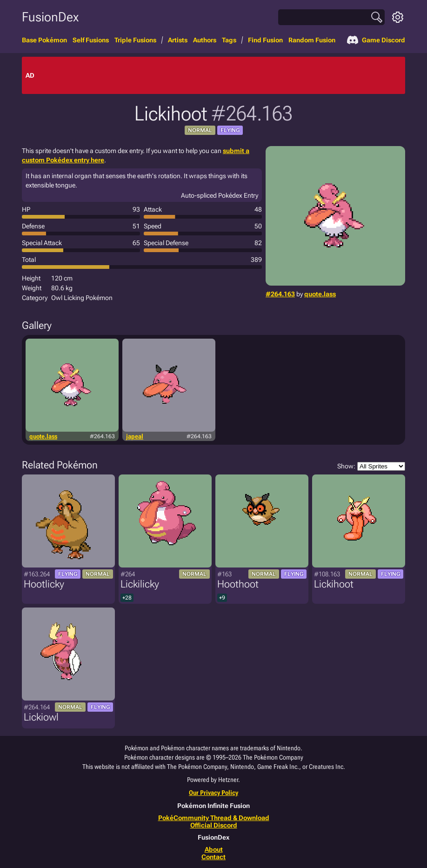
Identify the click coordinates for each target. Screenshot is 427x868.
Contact (213, 857)
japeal (135, 436)
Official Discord (214, 825)
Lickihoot (334, 584)
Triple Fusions (135, 40)
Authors (205, 40)
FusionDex (50, 17)
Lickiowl (41, 717)
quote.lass (320, 294)
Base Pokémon (44, 40)
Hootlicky (44, 584)
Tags (229, 40)
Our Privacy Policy (213, 793)
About (214, 849)
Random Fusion (312, 40)
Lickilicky (140, 584)
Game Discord (376, 40)
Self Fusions (91, 40)
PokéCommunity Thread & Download (214, 818)
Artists (178, 40)
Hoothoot (238, 584)
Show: (371, 466)
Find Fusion (265, 40)
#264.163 (280, 294)
